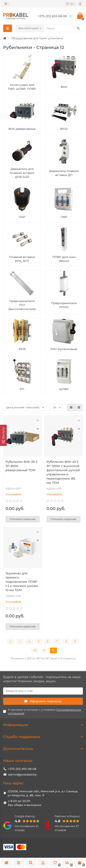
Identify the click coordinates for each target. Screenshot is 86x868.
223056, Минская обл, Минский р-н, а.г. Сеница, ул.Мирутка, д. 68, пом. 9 (43, 793)
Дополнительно (43, 749)
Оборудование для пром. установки (37, 38)
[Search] (63, 28)
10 (35, 651)
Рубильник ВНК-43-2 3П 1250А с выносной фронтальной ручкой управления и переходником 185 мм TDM (63, 472)
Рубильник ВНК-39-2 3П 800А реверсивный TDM (21, 466)
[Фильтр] (3, 435)
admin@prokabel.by (22, 774)
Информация (43, 725)
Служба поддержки (43, 737)
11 (44, 651)
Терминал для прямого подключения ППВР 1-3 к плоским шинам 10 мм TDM (22, 582)
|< (11, 642)
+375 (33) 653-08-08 (22, 769)
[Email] (43, 691)
